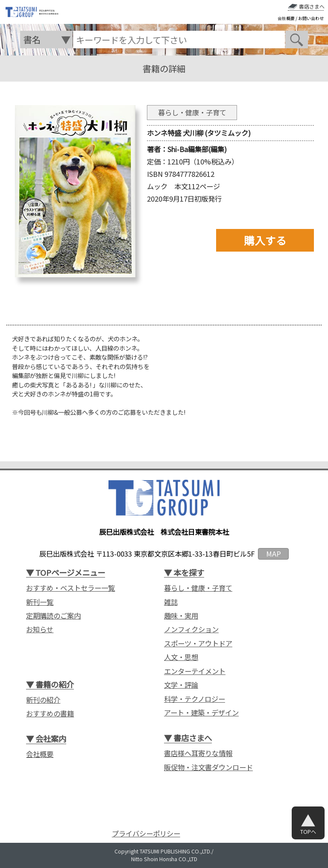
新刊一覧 (40, 602)
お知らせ (40, 629)
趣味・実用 (181, 616)
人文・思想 (181, 657)
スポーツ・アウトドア (198, 644)
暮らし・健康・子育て (198, 588)
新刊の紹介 (43, 700)
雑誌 (171, 602)
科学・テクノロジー (195, 699)
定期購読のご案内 (53, 616)
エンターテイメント (195, 671)
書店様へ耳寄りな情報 (198, 753)
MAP (274, 554)
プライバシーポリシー (146, 834)
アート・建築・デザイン (201, 713)
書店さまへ (312, 6)
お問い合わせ (311, 18)
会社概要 (286, 18)
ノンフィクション (191, 629)
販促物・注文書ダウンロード (208, 767)
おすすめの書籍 (50, 714)
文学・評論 (181, 685)
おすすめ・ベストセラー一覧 (70, 588)
